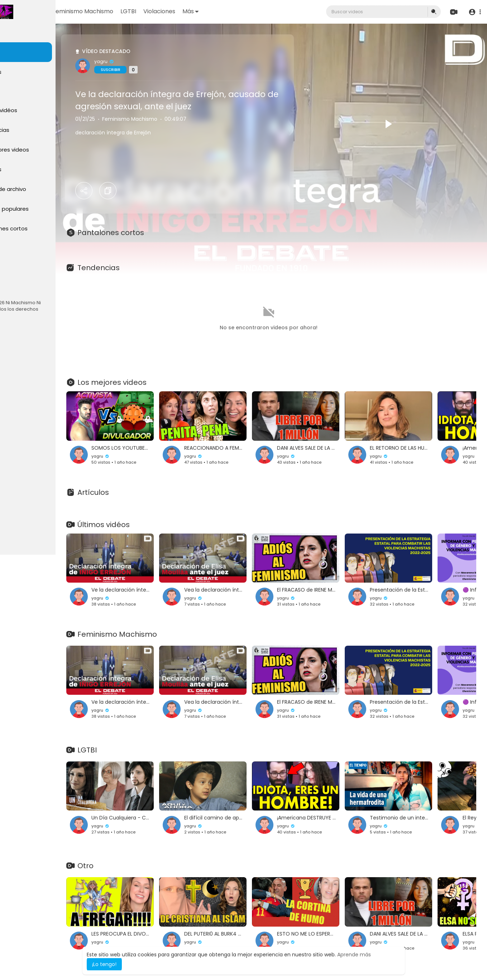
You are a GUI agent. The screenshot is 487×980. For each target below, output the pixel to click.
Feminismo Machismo (142, 11)
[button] (474, 12)
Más (249, 11)
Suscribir (155, 70)
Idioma (17, 289)
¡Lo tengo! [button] (104, 964)
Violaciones (218, 11)
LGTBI (187, 11)
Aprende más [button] (354, 955)
